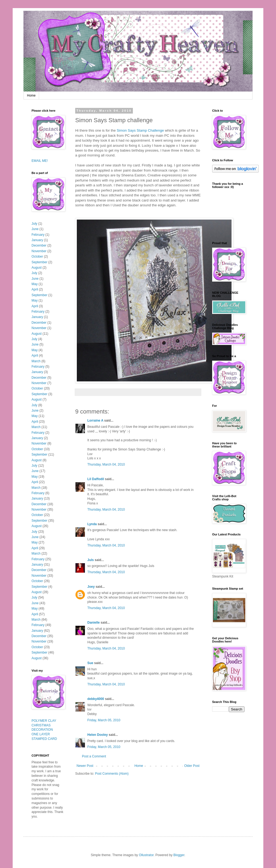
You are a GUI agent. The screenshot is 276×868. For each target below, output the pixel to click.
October (37, 257)
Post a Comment (94, 756)
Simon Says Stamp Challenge (141, 130)
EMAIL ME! (40, 161)
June (35, 229)
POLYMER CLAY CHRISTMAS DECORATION (44, 725)
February (38, 235)
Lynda (92, 524)
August (37, 268)
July (34, 224)
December (39, 245)
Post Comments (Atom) (112, 774)
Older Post (192, 766)
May (35, 284)
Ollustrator (146, 855)
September (39, 262)
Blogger (179, 855)
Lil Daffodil (96, 479)
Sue (90, 663)
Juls (91, 560)
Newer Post (85, 766)
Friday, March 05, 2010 (104, 720)
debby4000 (96, 699)
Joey (91, 587)
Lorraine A (95, 421)
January (37, 240)
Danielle (94, 623)
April (35, 289)
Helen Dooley (98, 735)
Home (31, 95)
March (36, 361)
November (39, 251)
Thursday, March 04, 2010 (106, 464)
